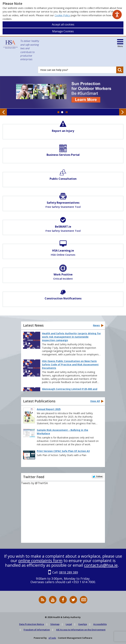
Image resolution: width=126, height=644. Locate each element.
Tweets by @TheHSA (34, 483)
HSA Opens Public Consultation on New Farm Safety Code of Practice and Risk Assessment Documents (70, 364)
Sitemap (55, 624)
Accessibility (100, 624)
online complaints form (40, 560)
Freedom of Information (37, 630)
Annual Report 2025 (49, 409)
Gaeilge (83, 624)
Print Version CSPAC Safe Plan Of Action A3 (63, 451)
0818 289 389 (68, 572)
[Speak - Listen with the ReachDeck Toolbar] (117, 15)
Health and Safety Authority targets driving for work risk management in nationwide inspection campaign (71, 337)
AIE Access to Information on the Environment (81, 630)
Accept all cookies (63, 24)
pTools (52, 638)
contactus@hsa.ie (101, 565)
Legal (69, 624)
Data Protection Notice (32, 624)
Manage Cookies (63, 31)
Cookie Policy (62, 15)
